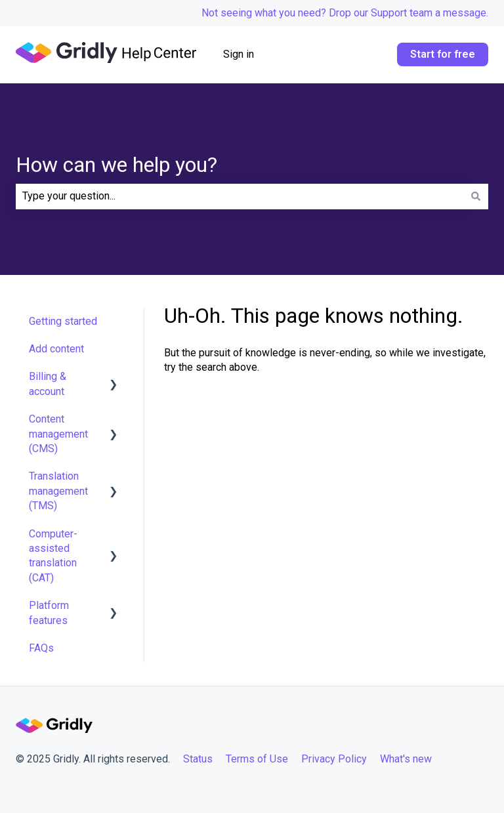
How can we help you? (116, 165)
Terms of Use (257, 759)
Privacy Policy (334, 759)
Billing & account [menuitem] (48, 384)
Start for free (443, 54)
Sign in (239, 54)
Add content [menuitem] (56, 349)
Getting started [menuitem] (63, 321)
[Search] (476, 196)
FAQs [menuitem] (41, 648)
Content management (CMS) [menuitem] (58, 434)
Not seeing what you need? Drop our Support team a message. (345, 13)
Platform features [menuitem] (49, 613)
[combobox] (240, 196)
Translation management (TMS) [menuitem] (58, 491)
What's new (407, 759)
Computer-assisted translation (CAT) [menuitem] (53, 556)
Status (198, 759)
